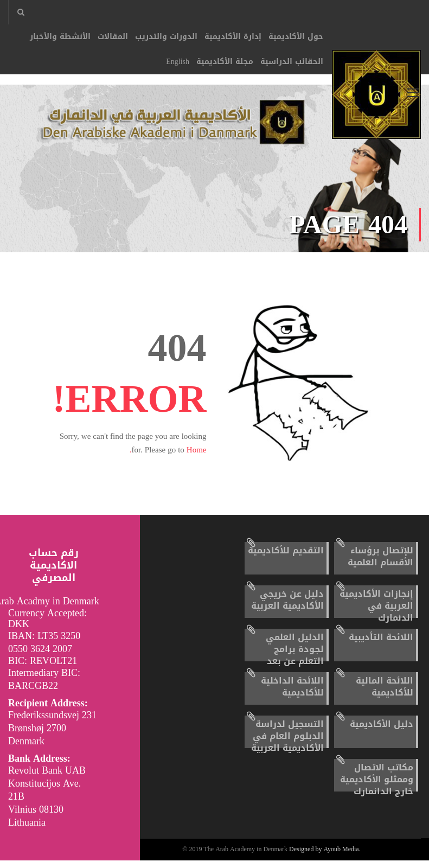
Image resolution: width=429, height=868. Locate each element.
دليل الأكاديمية (382, 732)
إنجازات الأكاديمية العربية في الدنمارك (376, 613)
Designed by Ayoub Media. (325, 857)
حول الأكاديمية (296, 37)
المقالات (113, 37)
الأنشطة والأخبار (60, 37)
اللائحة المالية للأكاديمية (385, 694)
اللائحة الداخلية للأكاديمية (292, 694)
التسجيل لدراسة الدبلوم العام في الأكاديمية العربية (287, 743)
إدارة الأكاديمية (233, 37)
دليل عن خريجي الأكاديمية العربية (287, 607)
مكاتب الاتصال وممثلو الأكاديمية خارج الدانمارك (377, 787)
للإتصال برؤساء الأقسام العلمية (380, 564)
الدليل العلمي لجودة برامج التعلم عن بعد (295, 657)
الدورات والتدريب (166, 37)
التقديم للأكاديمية (286, 558)
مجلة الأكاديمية (225, 62)
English (178, 62)
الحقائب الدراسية (292, 62)
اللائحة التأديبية (381, 645)
